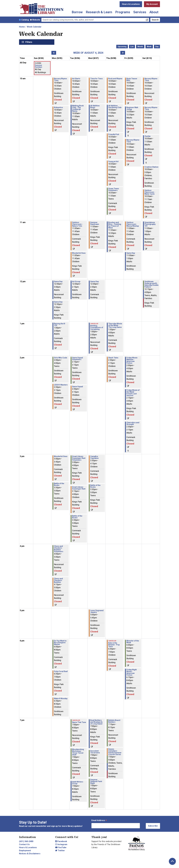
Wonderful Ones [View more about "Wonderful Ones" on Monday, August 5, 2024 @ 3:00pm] (61, 456)
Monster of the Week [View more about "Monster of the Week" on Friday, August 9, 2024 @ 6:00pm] (133, 642)
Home (22, 27)
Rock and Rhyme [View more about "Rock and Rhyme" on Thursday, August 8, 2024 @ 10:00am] (115, 79)
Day (157, 47)
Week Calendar (34, 27)
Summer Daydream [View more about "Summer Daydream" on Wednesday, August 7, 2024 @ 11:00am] (95, 223)
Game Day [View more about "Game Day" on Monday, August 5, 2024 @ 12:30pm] (58, 302)
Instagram (61, 844)
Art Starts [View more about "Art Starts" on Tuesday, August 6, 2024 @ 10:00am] (76, 79)
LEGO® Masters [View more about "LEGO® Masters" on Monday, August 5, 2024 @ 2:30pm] (61, 385)
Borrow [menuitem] (77, 12)
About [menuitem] (154, 12)
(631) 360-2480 (26, 841)
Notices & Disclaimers (30, 854)
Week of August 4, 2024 (88, 53)
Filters (29, 42)
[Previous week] (54, 53)
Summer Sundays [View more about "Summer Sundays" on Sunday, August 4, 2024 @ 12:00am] (39, 66)
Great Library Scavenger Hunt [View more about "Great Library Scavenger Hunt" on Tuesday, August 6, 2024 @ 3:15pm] (79, 488)
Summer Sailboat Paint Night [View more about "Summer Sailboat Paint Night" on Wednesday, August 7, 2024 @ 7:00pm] (96, 781)
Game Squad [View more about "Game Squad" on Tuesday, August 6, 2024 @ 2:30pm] (78, 387)
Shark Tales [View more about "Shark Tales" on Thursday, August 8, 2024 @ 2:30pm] (113, 358)
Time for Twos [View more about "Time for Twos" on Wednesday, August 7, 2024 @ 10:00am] (96, 79)
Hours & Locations (131, 4)
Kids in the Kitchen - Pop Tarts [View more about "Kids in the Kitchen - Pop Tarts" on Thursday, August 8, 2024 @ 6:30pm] (114, 645)
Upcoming (122, 47)
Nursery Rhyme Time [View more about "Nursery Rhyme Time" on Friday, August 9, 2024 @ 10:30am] (133, 141)
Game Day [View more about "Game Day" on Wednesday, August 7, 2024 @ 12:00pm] (95, 282)
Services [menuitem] (140, 12)
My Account (152, 4)
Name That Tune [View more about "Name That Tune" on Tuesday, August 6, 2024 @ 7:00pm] (79, 722)
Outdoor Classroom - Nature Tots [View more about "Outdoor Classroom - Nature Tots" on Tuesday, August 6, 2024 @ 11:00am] (77, 224)
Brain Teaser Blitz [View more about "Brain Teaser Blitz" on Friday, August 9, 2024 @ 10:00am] (132, 79)
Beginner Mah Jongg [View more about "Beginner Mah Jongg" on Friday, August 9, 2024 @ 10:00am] (132, 108)
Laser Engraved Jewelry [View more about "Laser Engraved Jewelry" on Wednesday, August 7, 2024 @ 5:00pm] (97, 611)
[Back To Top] (172, 861)
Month (140, 47)
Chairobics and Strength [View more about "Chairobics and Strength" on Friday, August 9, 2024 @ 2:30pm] (133, 423)
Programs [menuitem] (123, 12)
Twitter (60, 851)
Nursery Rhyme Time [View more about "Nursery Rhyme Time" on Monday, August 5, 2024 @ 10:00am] (60, 79)
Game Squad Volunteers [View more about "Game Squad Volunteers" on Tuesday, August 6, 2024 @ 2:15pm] (78, 359)
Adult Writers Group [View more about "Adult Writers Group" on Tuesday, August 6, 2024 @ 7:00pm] (78, 783)
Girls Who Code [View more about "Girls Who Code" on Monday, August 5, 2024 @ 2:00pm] (60, 358)
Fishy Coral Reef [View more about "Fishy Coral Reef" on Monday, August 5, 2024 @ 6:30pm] (61, 671)
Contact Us (24, 844)
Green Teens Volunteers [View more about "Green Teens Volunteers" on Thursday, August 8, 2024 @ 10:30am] (114, 189)
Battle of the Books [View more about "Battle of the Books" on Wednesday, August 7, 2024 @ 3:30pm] (95, 486)
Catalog (25, 20)
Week (149, 47)
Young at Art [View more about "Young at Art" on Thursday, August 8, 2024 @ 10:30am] (113, 161)
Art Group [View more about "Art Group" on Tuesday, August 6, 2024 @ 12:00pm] (76, 282)
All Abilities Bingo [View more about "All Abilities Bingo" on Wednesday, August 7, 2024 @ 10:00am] (95, 107)
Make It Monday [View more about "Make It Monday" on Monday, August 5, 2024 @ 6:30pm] (61, 698)
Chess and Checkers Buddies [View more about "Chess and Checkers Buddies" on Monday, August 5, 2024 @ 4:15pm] (58, 580)
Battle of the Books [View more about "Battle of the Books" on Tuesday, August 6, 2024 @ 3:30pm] (77, 517)
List (132, 47)
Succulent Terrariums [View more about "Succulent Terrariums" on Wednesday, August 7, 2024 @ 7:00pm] (95, 752)
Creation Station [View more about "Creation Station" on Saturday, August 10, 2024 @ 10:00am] (151, 167)
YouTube (61, 847)
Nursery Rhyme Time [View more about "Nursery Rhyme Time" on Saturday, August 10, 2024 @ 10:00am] (151, 79)
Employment (25, 851)
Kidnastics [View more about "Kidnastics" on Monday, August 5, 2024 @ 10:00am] (58, 107)
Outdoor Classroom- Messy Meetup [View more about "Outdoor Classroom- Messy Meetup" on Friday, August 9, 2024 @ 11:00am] (133, 224)
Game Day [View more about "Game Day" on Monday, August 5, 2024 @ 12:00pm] (58, 282)
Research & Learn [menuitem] (99, 12)
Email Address (99, 821)
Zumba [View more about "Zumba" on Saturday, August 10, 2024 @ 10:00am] (147, 136)
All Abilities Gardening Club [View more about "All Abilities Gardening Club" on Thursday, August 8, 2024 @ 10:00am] (115, 107)
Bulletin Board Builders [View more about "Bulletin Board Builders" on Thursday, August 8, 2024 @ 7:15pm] (114, 721)
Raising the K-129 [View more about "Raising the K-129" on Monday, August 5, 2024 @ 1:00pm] (60, 325)
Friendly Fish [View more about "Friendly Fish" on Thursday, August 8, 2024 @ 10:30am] (114, 134)
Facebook (61, 841)
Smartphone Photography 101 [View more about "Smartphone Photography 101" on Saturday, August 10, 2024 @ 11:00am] (150, 224)
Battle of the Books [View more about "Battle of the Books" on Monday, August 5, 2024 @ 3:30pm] (59, 484)
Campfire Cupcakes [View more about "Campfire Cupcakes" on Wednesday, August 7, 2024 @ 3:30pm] (94, 457)
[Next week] (123, 53)
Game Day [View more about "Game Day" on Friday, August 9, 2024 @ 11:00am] (131, 253)
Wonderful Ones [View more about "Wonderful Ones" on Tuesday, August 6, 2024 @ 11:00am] (79, 253)
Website (36, 20)
